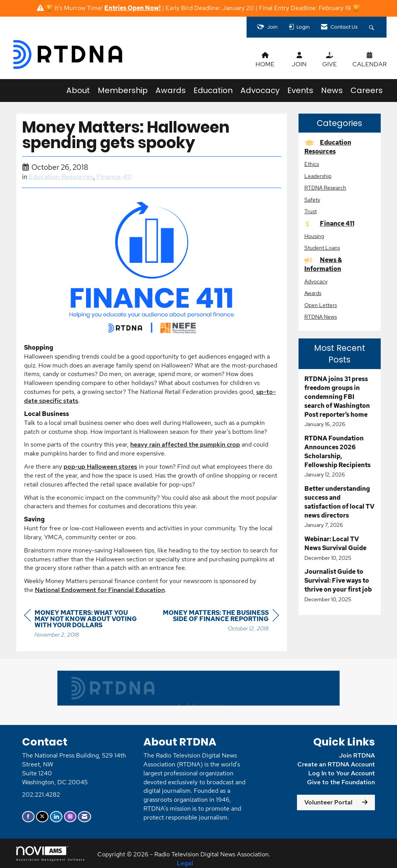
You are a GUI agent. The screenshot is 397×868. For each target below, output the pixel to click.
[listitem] (340, 402)
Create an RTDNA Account (336, 764)
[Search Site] (373, 27)
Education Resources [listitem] (328, 147)
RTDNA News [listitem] (321, 317)
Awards (171, 90)
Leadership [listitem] (318, 176)
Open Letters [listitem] (321, 305)
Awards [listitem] (313, 293)
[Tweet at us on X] (42, 817)
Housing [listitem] (314, 236)
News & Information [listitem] (323, 264)
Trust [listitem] (311, 211)
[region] (221, 622)
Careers (367, 90)
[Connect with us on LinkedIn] (56, 817)
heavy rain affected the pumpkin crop (185, 444)
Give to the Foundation (341, 782)
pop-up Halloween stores (100, 467)
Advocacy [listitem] (316, 281)
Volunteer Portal (328, 802)
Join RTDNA (357, 755)
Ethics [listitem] (312, 164)
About (78, 90)
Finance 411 (114, 177)
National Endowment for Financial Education (100, 590)
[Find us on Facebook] (28, 817)
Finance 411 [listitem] (329, 223)
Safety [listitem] (312, 199)
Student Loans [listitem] (322, 248)
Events (300, 90)
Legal (185, 863)
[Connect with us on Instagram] (70, 817)
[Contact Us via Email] (85, 817)
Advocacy (260, 90)
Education (213, 90)
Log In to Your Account (342, 773)
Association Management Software (51, 853)
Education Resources (61, 177)
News (332, 90)
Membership (123, 90)
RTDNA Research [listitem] (325, 187)
